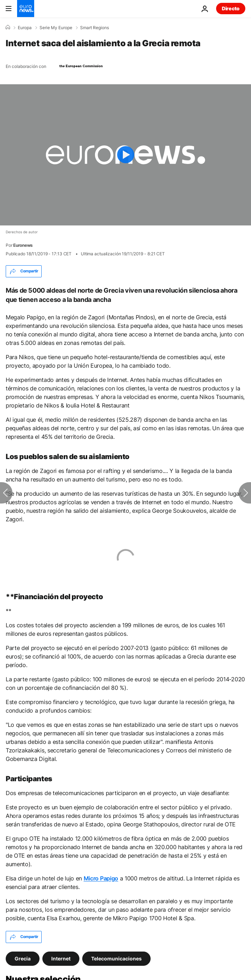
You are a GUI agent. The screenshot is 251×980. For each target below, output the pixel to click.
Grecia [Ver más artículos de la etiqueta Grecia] (23, 958)
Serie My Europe (56, 28)
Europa (25, 28)
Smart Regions (95, 28)
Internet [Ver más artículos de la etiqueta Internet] (61, 958)
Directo (231, 8)
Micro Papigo (101, 878)
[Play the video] (125, 155)
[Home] (8, 27)
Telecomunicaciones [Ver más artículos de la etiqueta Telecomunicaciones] (116, 958)
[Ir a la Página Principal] (26, 9)
